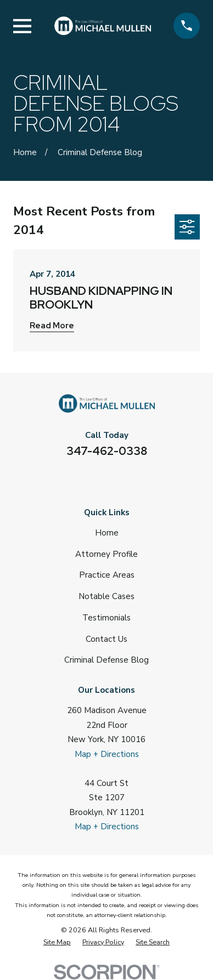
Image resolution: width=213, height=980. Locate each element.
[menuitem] (57, 942)
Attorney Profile (107, 554)
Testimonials (107, 618)
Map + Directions (107, 754)
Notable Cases (107, 596)
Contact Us (107, 639)
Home (107, 533)
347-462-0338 (107, 451)
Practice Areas (107, 575)
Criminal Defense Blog (107, 660)
